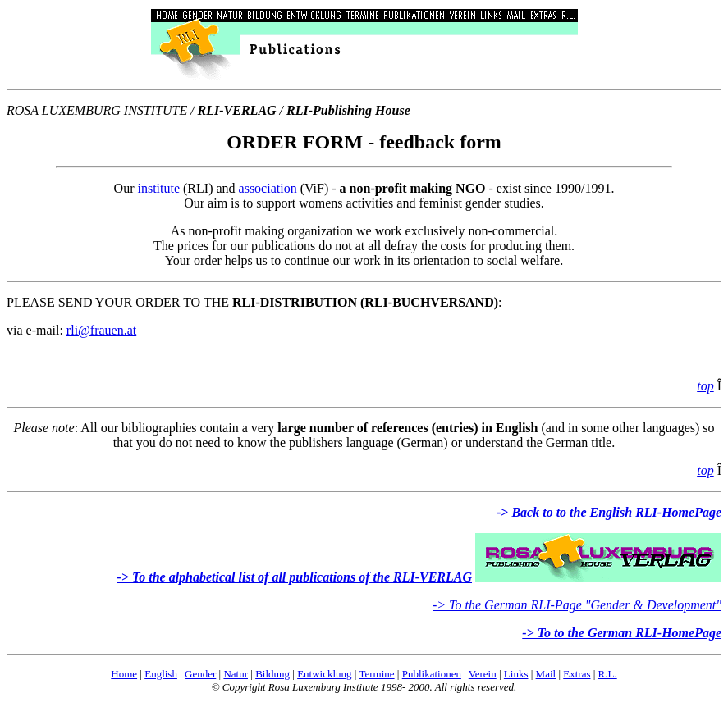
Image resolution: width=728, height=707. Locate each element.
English (161, 674)
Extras (577, 674)
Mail (546, 674)
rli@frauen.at (101, 330)
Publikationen (432, 674)
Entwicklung (324, 674)
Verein (483, 674)
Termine (376, 674)
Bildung (272, 674)
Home (124, 674)
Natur (236, 674)
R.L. (608, 674)
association (268, 188)
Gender (200, 674)
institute (158, 188)
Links (516, 674)
